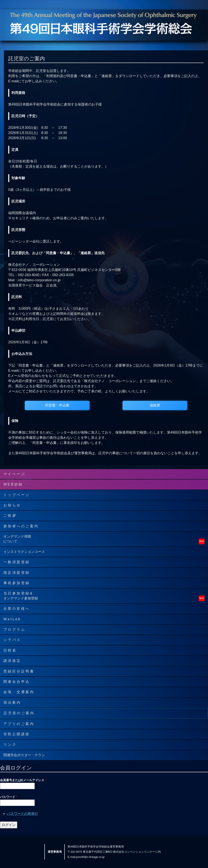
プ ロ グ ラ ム (14, 629)
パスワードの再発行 (22, 814)
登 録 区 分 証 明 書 (18, 671)
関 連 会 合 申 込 (16, 682)
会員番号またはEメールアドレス (23, 780)
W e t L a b (12, 619)
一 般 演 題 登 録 (16, 562)
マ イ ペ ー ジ (14, 474)
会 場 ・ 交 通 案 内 (18, 692)
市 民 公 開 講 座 (16, 734)
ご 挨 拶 (10, 516)
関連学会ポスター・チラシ (24, 755)
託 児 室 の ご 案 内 (19, 713)
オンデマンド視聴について (17, 539)
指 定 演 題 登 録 (16, 573)
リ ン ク (10, 744)
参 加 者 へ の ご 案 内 (21, 526)
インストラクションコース (24, 552)
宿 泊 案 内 (12, 702)
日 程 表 (10, 650)
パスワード (9, 797)
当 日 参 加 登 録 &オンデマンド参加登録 (21, 596)
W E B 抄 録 (13, 484)
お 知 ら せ (12, 505)
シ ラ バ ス (12, 640)
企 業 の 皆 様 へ (16, 609)
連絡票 (155, 405)
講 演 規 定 (12, 661)
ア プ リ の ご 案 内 (18, 724)
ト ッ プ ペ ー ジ (16, 495)
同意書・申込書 (57, 405)
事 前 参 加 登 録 (16, 583)
